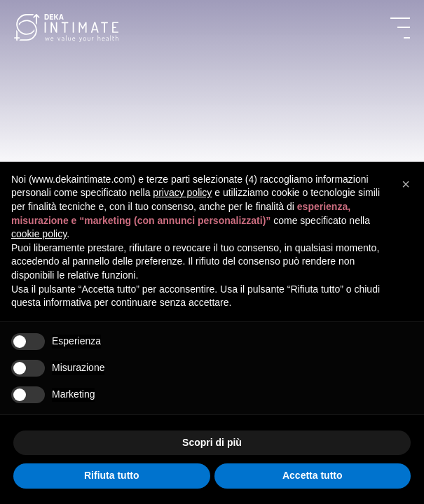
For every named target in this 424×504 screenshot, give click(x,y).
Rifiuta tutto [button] (112, 475)
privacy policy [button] (182, 192)
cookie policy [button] (39, 234)
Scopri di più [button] (212, 442)
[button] (406, 184)
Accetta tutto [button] (313, 475)
